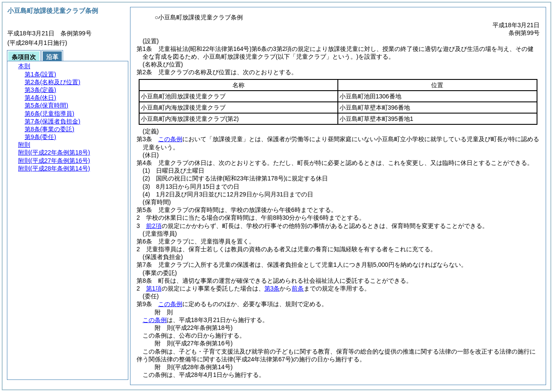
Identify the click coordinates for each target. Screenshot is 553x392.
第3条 (272, 288)
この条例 (170, 139)
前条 (298, 288)
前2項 (154, 226)
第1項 (154, 288)
